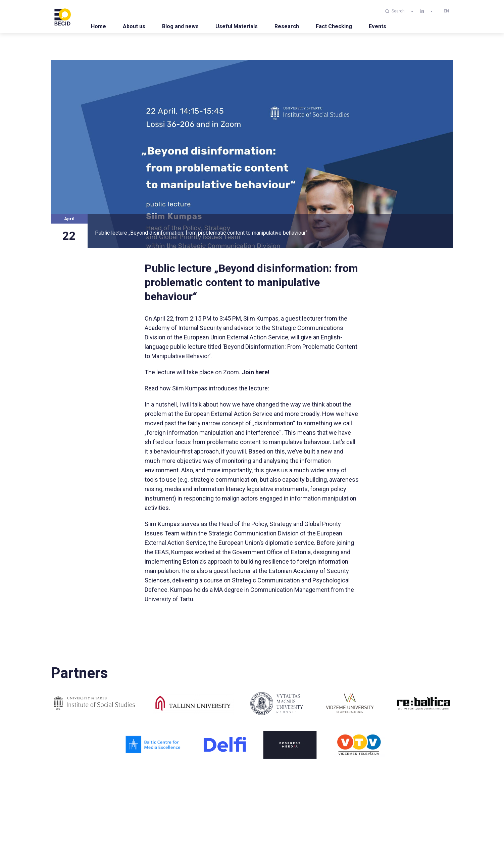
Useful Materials (237, 26)
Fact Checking (334, 26)
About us (134, 26)
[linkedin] (422, 11)
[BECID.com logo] (62, 16)
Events (377, 26)
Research (287, 26)
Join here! (256, 372)
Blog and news (180, 26)
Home (98, 26)
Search (395, 11)
